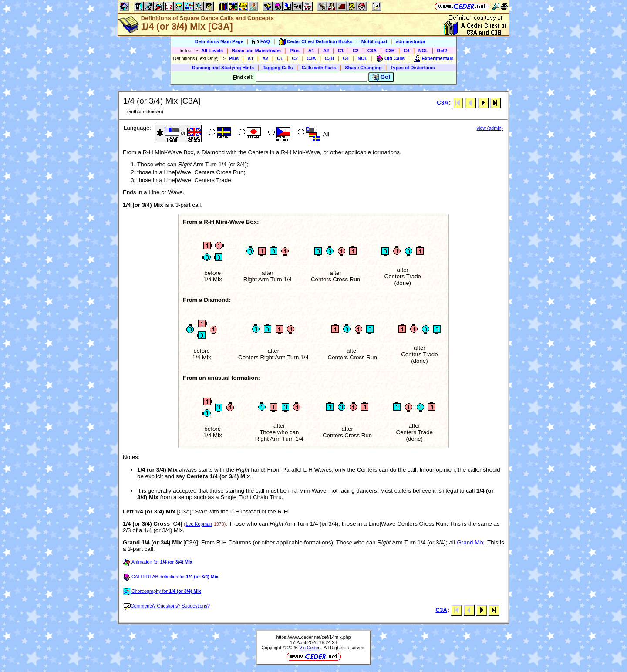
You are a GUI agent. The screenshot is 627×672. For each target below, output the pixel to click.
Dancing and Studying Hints (223, 68)
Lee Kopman (199, 524)
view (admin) (490, 128)
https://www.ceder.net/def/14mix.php (313, 637)
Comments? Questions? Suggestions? (167, 606)
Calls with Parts (319, 68)
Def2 (442, 51)
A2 (326, 51)
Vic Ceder (309, 648)
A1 (311, 51)
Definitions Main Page (219, 41)
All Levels (212, 51)
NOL (423, 51)
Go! (381, 77)
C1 (341, 51)
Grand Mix (470, 542)
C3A (372, 51)
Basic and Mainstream (256, 51)
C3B (390, 51)
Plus (295, 51)
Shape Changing (363, 68)
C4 (407, 51)
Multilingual (374, 41)
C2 (356, 51)
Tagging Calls (278, 68)
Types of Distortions (413, 68)
